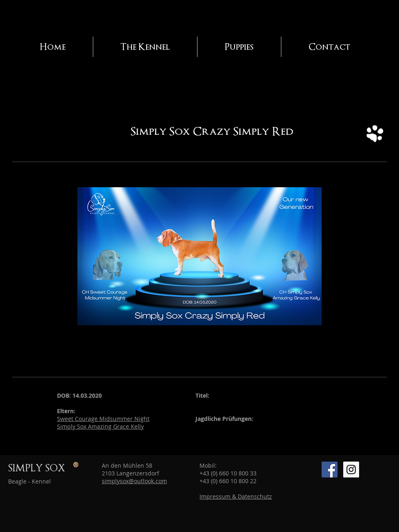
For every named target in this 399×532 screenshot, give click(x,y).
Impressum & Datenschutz (236, 496)
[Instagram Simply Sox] (351, 470)
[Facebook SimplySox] (330, 470)
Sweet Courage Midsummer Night (103, 419)
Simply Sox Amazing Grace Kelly (100, 426)
